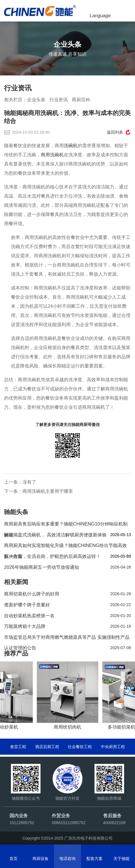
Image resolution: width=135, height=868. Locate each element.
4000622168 (114, 823)
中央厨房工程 (113, 747)
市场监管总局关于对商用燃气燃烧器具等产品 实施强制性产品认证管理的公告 (67, 639)
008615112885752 (69, 823)
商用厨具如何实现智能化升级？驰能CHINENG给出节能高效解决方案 (67, 547)
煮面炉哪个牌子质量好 (67, 605)
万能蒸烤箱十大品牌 (67, 626)
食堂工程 (18, 747)
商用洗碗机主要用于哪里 (48, 491)
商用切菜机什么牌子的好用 (67, 594)
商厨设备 (41, 859)
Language (100, 15)
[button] (128, 692)
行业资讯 (59, 100)
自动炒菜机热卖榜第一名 (67, 616)
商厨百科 (81, 100)
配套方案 (95, 859)
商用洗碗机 (52, 155)
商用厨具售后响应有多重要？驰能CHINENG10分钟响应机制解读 (67, 525)
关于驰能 (122, 859)
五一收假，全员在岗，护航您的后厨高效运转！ (67, 556)
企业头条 (36, 100)
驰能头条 (16, 512)
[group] (67, 696)
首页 (14, 859)
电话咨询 (67, 859)
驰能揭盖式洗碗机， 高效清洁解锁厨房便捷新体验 (67, 535)
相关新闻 (16, 582)
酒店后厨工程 (47, 747)
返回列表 (115, 132)
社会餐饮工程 (80, 747)
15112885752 (22, 823)
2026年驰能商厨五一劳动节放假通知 (67, 567)
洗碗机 (71, 146)
